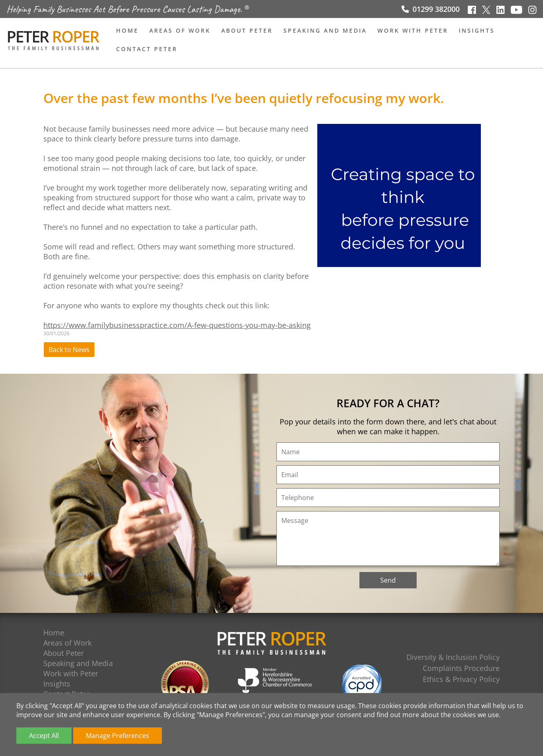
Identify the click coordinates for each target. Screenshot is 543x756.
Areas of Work (180, 30)
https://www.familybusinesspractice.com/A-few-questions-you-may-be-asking (177, 325)
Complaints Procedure (461, 668)
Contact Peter (147, 49)
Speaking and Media (325, 30)
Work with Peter (413, 30)
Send (388, 580)
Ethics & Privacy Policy (461, 679)
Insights (477, 30)
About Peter (247, 30)
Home (127, 30)
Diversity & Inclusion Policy (453, 657)
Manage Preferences (118, 736)
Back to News (69, 350)
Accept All (44, 736)
